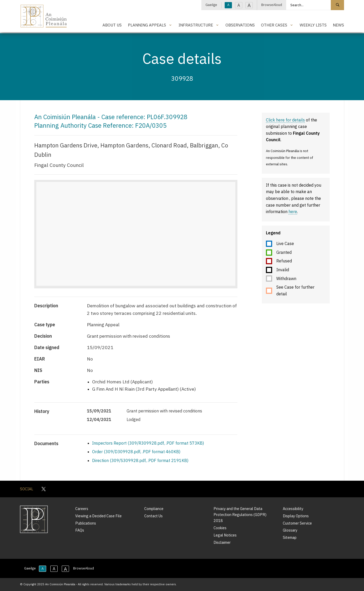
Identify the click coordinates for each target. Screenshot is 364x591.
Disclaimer (222, 542)
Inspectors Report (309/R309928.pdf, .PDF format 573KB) (148, 443)
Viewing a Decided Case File (98, 516)
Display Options (296, 516)
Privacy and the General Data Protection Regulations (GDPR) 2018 (240, 515)
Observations (240, 25)
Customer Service (297, 523)
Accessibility (293, 509)
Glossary (290, 530)
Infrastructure (196, 25)
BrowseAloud (272, 5)
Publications (86, 523)
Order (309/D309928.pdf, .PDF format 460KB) (136, 452)
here (293, 212)
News (338, 25)
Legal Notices (225, 535)
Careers (82, 509)
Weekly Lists (313, 25)
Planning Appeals (147, 25)
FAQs (80, 530)
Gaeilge (211, 5)
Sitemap (290, 537)
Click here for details (285, 120)
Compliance (154, 509)
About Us (112, 25)
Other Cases (274, 25)
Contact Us (153, 516)
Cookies (220, 528)
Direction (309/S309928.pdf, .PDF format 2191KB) (140, 460)
